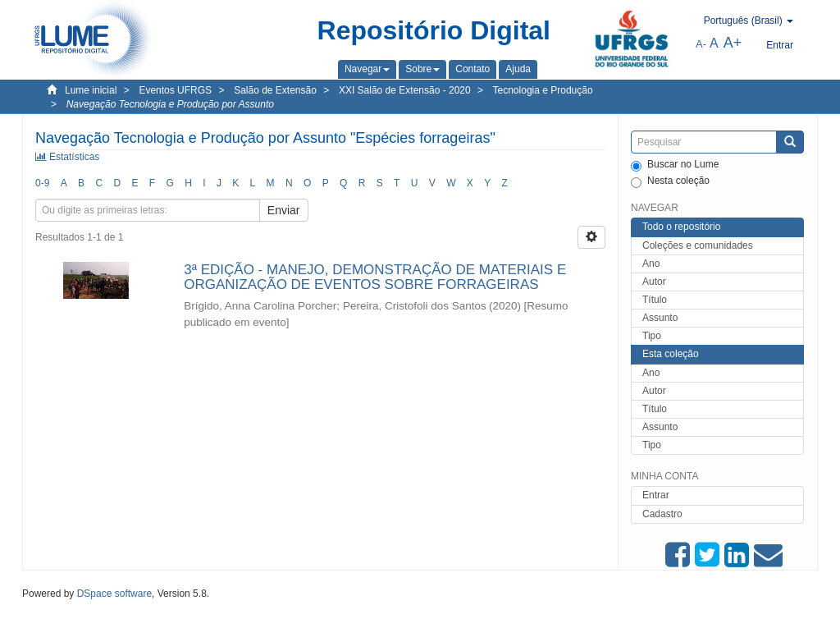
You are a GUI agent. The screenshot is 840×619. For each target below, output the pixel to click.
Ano (651, 264)
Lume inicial (91, 90)
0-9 (42, 183)
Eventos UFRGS (175, 90)
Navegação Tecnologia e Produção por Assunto (170, 104)
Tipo (652, 336)
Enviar (284, 210)
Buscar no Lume (675, 165)
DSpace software (114, 594)
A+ (733, 43)
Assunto (660, 318)
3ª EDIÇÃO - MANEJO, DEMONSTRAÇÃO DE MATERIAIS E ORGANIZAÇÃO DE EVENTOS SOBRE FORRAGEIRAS (375, 277)
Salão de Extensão (275, 90)
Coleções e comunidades (698, 245)
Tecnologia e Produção (543, 90)
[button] (367, 69)
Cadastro (662, 514)
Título (655, 300)
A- (701, 44)
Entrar (656, 495)
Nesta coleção (670, 181)
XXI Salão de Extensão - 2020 (405, 90)
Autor (654, 282)
